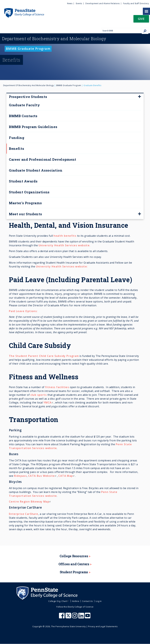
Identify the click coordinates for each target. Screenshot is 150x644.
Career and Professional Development (43, 159)
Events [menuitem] (79, 3)
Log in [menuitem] (99, 601)
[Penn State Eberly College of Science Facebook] (62, 617)
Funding (17, 138)
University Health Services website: (62, 266)
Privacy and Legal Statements (103, 626)
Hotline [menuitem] (76, 601)
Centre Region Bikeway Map (30, 502)
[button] (141, 20)
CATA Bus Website (43, 476)
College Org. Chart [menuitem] (59, 601)
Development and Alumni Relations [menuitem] (102, 3)
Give (141, 19)
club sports (39, 395)
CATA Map (67, 476)
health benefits (65, 236)
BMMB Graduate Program (69, 85)
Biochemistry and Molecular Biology (54, 39)
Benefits (16, 149)
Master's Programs (25, 203)
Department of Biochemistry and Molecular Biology (28, 85)
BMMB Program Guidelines (33, 127)
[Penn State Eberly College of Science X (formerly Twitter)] (69, 617)
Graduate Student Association (36, 170)
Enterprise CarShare (24, 514)
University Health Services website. (65, 245)
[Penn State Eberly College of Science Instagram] (75, 617)
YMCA (49, 402)
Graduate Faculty (24, 105)
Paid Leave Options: (23, 311)
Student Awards (23, 181)
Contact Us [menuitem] (87, 601)
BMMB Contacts (23, 116)
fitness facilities (57, 387)
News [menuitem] (70, 3)
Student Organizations (29, 192)
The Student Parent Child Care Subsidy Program (44, 356)
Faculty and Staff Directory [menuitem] (136, 3)
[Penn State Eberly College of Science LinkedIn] (82, 617)
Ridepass (20, 476)
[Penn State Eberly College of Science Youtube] (88, 617)
